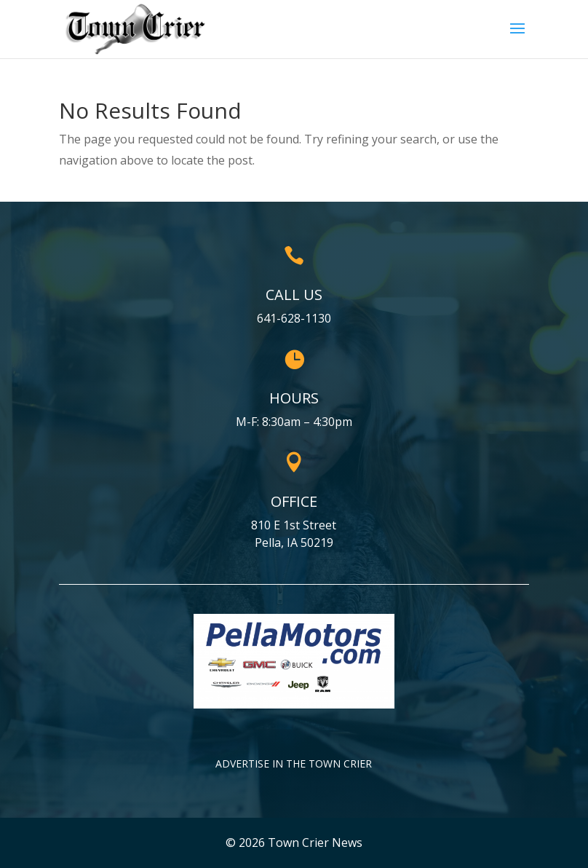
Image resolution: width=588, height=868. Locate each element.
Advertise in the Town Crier (294, 764)
